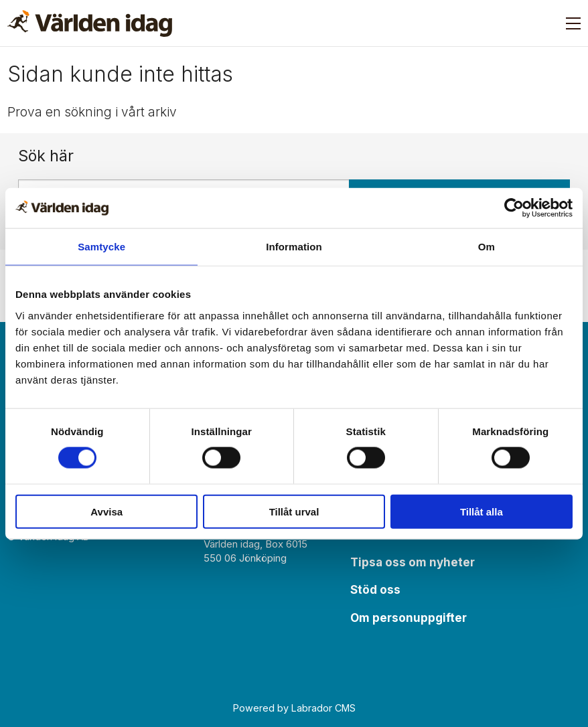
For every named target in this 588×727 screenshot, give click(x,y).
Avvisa (106, 511)
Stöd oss (375, 590)
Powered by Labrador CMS (294, 708)
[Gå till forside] (90, 23)
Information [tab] (294, 247)
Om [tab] (487, 247)
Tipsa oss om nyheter (413, 562)
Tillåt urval (294, 511)
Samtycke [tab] (101, 247)
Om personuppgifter (409, 618)
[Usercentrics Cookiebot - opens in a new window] (514, 208)
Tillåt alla (482, 511)
